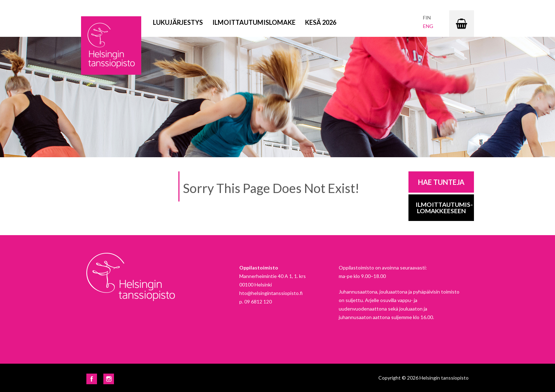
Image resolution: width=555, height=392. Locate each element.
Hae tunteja (441, 182)
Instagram (109, 379)
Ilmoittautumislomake (254, 22)
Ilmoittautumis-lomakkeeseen (444, 208)
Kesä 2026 (321, 22)
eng (428, 26)
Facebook (92, 379)
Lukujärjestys (178, 22)
